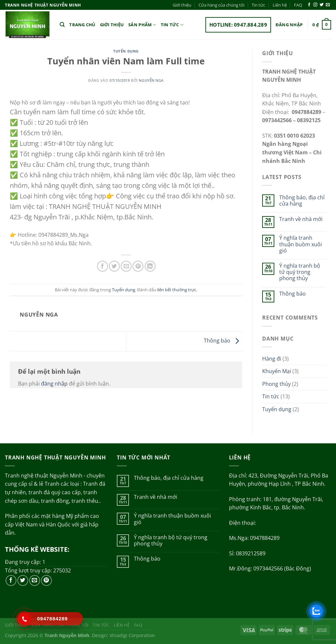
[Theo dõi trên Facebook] (309, 5)
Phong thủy (276, 384)
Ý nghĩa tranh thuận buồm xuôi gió (301, 244)
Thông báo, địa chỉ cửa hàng (302, 201)
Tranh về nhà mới (301, 219)
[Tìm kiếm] (62, 25)
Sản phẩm (142, 25)
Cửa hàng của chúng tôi (221, 5)
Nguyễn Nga (151, 80)
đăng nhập (54, 384)
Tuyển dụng (126, 51)
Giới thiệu (182, 5)
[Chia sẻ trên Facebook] (103, 266)
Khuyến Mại (277, 371)
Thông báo (223, 341)
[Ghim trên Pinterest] (138, 266)
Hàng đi (272, 359)
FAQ (298, 5)
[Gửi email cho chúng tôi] (328, 5)
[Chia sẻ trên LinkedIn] (150, 266)
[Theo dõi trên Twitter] (322, 5)
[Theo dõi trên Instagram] (315, 5)
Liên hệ (280, 5)
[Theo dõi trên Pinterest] (46, 580)
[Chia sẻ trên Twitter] (114, 266)
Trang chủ (82, 25)
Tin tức (258, 5)
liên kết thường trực (177, 290)
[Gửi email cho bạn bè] (126, 266)
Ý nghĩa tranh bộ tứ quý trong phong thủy (300, 272)
